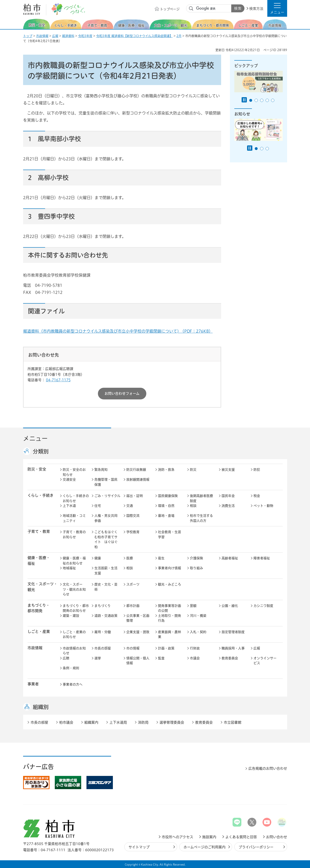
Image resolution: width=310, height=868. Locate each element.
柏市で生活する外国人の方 (201, 518)
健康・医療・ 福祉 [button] (39, 560)
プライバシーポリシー (256, 847)
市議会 (195, 658)
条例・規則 (71, 668)
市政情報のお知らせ (74, 651)
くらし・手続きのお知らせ (76, 498)
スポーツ (133, 584)
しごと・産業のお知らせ (74, 634)
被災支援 (228, 470)
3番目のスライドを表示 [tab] (262, 100)
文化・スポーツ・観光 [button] (42, 587)
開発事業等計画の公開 (170, 608)
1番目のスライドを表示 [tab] (251, 100)
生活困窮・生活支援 (106, 571)
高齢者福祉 (230, 558)
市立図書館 (233, 722)
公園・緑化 (230, 606)
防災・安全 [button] (37, 469)
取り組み (196, 568)
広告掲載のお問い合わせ (268, 768)
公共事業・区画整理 (138, 618)
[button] (277, 8)
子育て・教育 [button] (39, 531)
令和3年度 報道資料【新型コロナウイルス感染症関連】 (134, 36)
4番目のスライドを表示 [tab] (267, 100)
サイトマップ (139, 847)
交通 (130, 506)
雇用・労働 (103, 632)
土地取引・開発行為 (170, 618)
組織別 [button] (41, 707)
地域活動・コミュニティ (74, 518)
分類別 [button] (41, 451)
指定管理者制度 (233, 632)
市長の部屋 (103, 648)
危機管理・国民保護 (106, 482)
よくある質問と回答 (241, 837)
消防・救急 (166, 470)
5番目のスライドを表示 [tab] (273, 100)
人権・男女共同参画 (106, 518)
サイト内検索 (191, 9)
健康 (98, 558)
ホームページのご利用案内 (205, 847)
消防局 (143, 722)
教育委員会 (230, 658)
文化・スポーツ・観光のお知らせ (74, 589)
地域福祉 (69, 568)
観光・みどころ (170, 584)
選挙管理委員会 (172, 722)
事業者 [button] (33, 684)
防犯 (257, 470)
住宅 (98, 506)
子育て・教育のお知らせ (74, 534)
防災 (193, 470)
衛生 (161, 558)
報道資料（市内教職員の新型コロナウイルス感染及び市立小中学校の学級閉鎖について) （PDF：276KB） (118, 331)
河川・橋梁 (198, 616)
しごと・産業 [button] (39, 632)
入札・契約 (198, 632)
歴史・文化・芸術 (106, 587)
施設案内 (209, 837)
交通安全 (69, 479)
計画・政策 (166, 648)
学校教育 (133, 532)
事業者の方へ (73, 684)
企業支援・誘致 (138, 632)
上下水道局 (118, 722)
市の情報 (133, 648)
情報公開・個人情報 (138, 661)
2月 (179, 36)
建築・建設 (71, 616)
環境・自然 (166, 506)
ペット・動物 (263, 506)
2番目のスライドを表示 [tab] (256, 100)
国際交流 (133, 516)
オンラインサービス (265, 661)
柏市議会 (66, 722)
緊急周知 (101, 470)
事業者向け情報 (170, 568)
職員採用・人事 (233, 648)
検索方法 (256, 9)
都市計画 (133, 606)
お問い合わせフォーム (122, 393)
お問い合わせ (277, 837)
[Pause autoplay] (244, 100)
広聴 (66, 658)
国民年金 (228, 496)
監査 (161, 658)
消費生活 (228, 506)
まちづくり (103, 606)
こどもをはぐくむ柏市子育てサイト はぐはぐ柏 (106, 539)
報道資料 (68, 36)
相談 (193, 506)
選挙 (98, 658)
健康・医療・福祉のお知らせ (74, 561)
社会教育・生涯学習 (170, 534)
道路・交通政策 (106, 616)
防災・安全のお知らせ (74, 472)
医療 (130, 558)
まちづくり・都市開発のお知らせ (76, 608)
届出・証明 (135, 496)
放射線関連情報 (138, 479)
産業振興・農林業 (170, 634)
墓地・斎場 (166, 516)
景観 (193, 606)
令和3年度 (85, 36)
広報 (55, 36)
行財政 (195, 648)
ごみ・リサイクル (107, 496)
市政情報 (42, 36)
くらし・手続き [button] (40, 495)
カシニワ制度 (263, 606)
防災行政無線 (136, 470)
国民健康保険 (168, 496)
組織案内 (91, 722)
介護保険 (196, 558)
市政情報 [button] (35, 648)
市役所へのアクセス (177, 837)
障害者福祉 (262, 558)
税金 (257, 496)
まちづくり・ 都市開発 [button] (39, 608)
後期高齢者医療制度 (201, 498)
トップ (28, 36)
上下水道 (69, 506)
